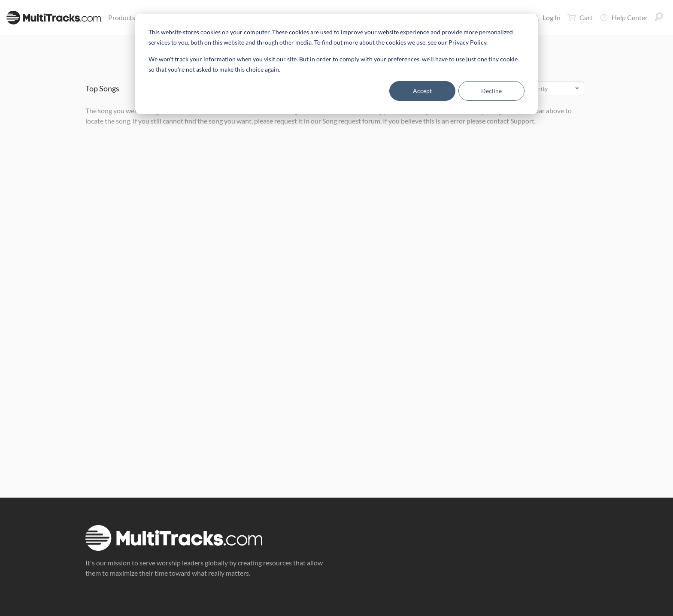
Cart (580, 18)
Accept (422, 91)
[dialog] (336, 64)
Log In (547, 17)
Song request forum (351, 121)
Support (522, 121)
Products (123, 17)
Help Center (624, 18)
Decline (491, 91)
